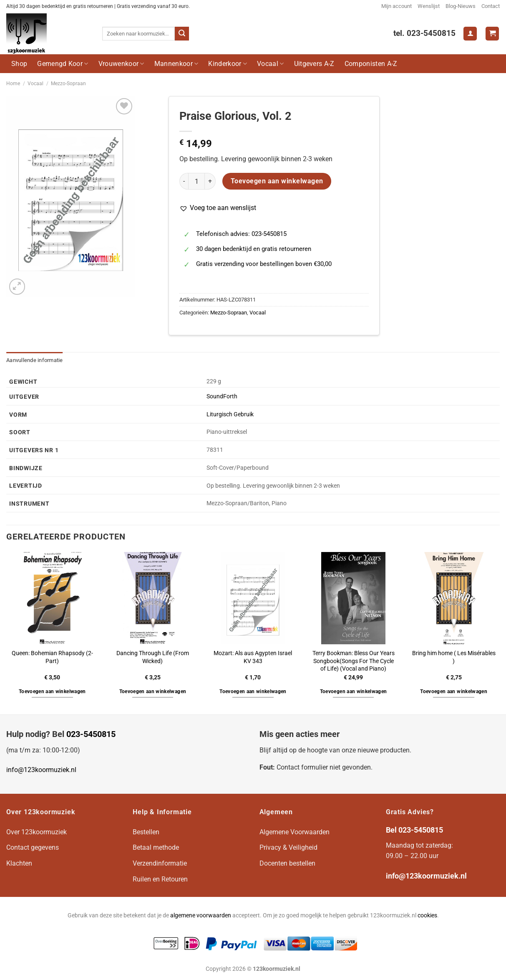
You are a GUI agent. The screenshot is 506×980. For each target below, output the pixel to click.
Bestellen (146, 832)
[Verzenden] (182, 34)
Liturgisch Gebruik (230, 414)
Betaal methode (156, 847)
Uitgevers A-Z (314, 64)
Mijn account (396, 6)
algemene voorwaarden (201, 915)
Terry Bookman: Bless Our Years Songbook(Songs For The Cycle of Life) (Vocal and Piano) (354, 661)
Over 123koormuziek (37, 832)
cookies (427, 915)
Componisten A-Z (371, 64)
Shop (19, 64)
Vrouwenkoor (121, 64)
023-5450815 (91, 734)
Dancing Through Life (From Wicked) (153, 657)
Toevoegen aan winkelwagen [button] (52, 691)
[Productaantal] (196, 181)
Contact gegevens (33, 847)
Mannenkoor (176, 64)
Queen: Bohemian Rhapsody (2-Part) (52, 657)
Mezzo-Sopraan (68, 84)
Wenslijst (429, 6)
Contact (491, 6)
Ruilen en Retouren (160, 879)
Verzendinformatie (160, 863)
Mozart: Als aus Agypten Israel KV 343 (253, 657)
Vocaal (270, 64)
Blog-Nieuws (461, 6)
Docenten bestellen (287, 863)
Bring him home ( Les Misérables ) (454, 657)
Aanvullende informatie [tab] (35, 360)
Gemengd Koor (63, 64)
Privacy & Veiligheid (288, 847)
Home (13, 84)
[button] (218, 208)
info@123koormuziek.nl (41, 770)
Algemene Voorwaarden (295, 832)
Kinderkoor (228, 64)
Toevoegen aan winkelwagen (277, 181)
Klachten (19, 863)
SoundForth (222, 396)
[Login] (470, 34)
